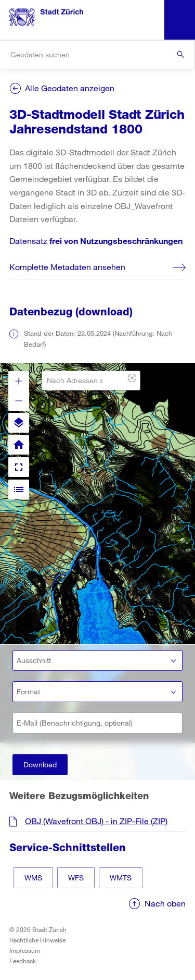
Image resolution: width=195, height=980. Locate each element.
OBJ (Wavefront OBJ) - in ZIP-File (96, 821)
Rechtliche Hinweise (37, 940)
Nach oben (165, 903)
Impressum (25, 950)
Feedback (23, 961)
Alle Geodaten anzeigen (70, 88)
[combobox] (97, 54)
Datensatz (96, 241)
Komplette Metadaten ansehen (67, 267)
